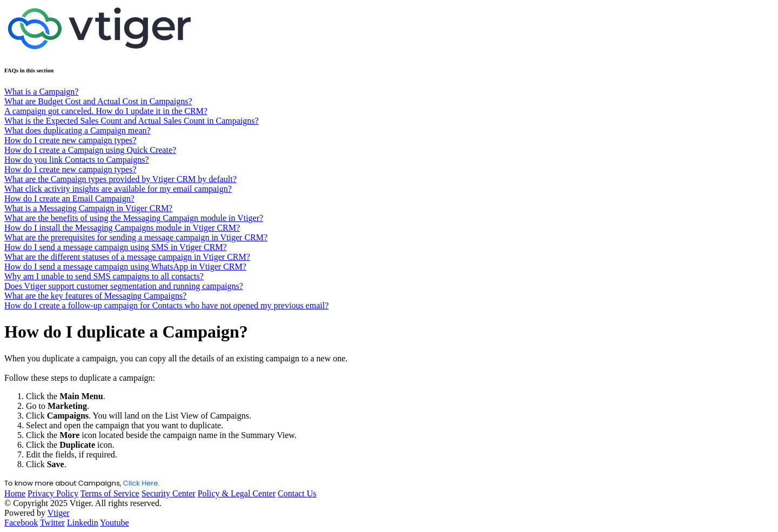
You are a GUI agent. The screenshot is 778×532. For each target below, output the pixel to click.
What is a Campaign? (41, 92)
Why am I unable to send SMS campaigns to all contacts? (104, 276)
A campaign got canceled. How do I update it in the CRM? (106, 111)
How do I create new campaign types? (70, 140)
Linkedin (83, 523)
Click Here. (141, 483)
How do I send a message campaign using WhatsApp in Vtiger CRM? (125, 267)
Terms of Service (110, 493)
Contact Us (297, 493)
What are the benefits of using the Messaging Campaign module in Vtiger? (134, 218)
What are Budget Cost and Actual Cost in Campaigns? (98, 101)
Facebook (21, 523)
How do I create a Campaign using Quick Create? (90, 150)
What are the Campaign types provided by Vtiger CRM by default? (120, 179)
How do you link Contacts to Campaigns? (77, 160)
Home (15, 493)
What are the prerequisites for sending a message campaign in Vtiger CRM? (136, 237)
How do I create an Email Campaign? (69, 198)
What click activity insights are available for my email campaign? (118, 189)
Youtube (115, 523)
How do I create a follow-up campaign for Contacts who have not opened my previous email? (166, 305)
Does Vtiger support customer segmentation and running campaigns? (124, 286)
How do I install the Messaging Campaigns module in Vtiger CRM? (122, 228)
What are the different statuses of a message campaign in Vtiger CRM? (127, 257)
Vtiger (59, 513)
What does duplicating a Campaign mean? (78, 130)
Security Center (169, 493)
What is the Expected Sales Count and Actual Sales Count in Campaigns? (132, 121)
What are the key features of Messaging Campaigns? (95, 296)
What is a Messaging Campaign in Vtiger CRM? (88, 208)
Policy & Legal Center (237, 493)
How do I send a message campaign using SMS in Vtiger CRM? (116, 247)
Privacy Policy (53, 493)
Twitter (52, 523)
